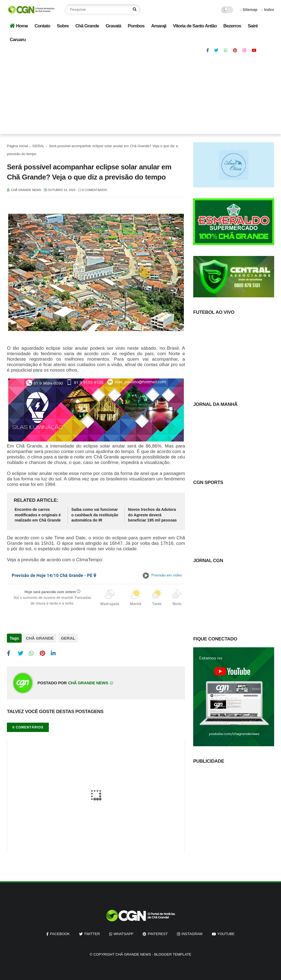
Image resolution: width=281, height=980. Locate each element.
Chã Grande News (133, 954)
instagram (192, 934)
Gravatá (113, 26)
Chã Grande (87, 26)
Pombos (136, 26)
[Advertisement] (140, 96)
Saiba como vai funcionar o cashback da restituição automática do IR (95, 515)
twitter (92, 934)
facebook (60, 934)
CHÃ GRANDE (40, 638)
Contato (42, 26)
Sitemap (249, 10)
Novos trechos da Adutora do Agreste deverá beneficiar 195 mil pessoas (152, 515)
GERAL (38, 146)
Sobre (63, 26)
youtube (226, 934)
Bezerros (232, 26)
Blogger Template (173, 954)
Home (19, 26)
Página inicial (17, 146)
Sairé (253, 26)
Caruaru (18, 40)
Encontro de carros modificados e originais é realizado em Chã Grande (38, 515)
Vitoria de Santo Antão (195, 26)
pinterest (158, 934)
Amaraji (159, 26)
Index (268, 10)
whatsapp (123, 934)
